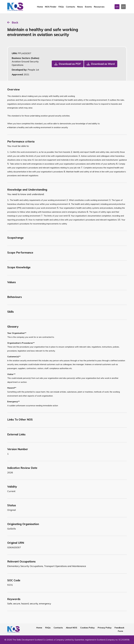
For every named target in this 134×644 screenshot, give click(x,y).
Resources (99, 7)
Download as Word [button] (103, 64)
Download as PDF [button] (70, 64)
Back (15, 22)
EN (117, 7)
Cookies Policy (87, 628)
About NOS (72, 628)
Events (88, 7)
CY (123, 7)
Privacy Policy (105, 628)
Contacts (71, 7)
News (80, 7)
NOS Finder (51, 7)
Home (40, 7)
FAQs (61, 7)
